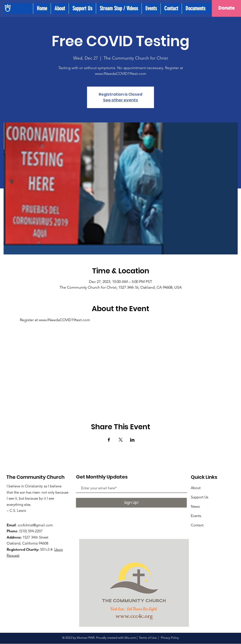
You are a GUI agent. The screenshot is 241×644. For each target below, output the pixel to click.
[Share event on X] (121, 440)
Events (196, 516)
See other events (120, 100)
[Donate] (226, 8)
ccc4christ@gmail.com (35, 525)
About (196, 488)
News (195, 506)
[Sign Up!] (131, 503)
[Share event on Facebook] (109, 440)
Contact (197, 525)
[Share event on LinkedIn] (132, 440)
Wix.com (130, 638)
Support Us (200, 497)
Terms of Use (148, 638)
